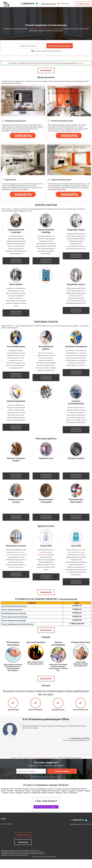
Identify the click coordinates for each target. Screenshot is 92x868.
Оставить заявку (84, 4)
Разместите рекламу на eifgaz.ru (46, 807)
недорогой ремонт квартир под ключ (42, 29)
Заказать (16, 261)
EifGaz (3, 819)
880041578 (29, 3)
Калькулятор (63, 3)
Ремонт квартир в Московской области (44, 758)
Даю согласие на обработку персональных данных (46, 51)
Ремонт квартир (24, 758)
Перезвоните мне (49, 4)
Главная (14, 758)
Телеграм (80, 63)
